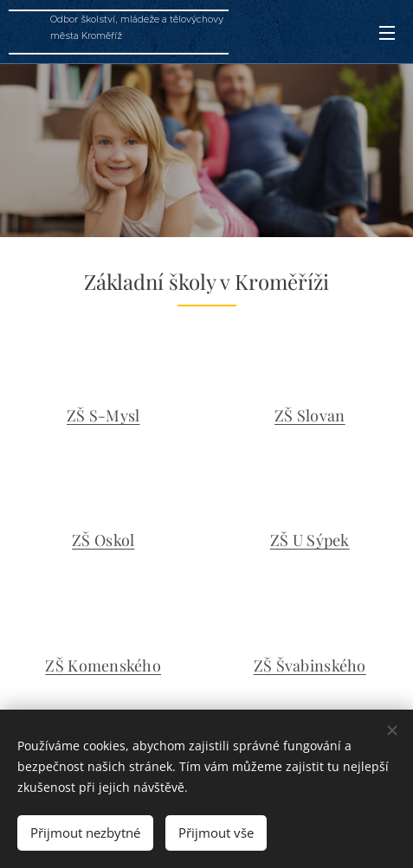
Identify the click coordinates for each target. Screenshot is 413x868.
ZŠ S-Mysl (103, 415)
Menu (387, 33)
